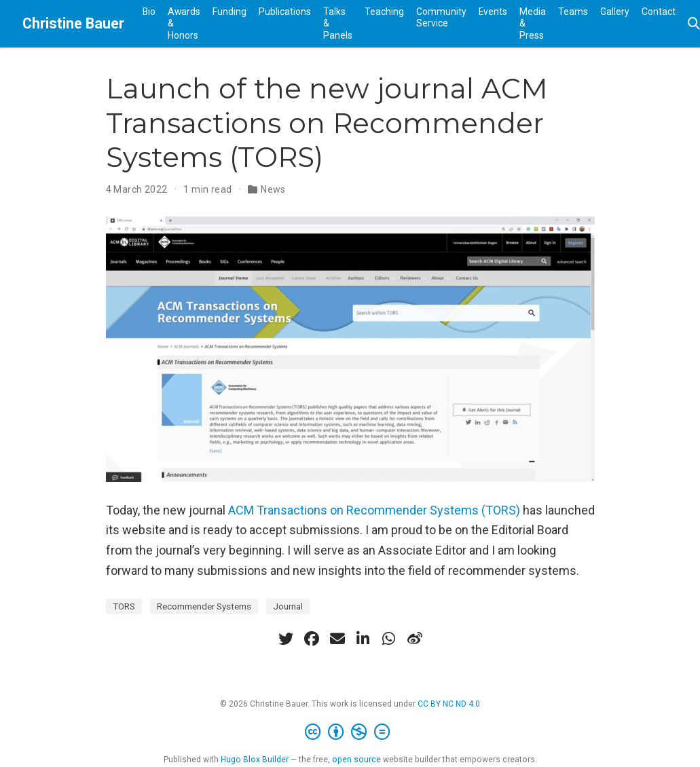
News (273, 189)
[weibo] (415, 639)
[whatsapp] (389, 639)
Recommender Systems (204, 606)
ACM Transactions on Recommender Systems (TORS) (374, 510)
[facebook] (312, 639)
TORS (124, 606)
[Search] (694, 24)
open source (356, 760)
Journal (288, 606)
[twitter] (286, 639)
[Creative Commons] (350, 732)
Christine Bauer (73, 23)
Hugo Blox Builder (255, 760)
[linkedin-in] (363, 639)
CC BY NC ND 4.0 (449, 704)
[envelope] (337, 639)
